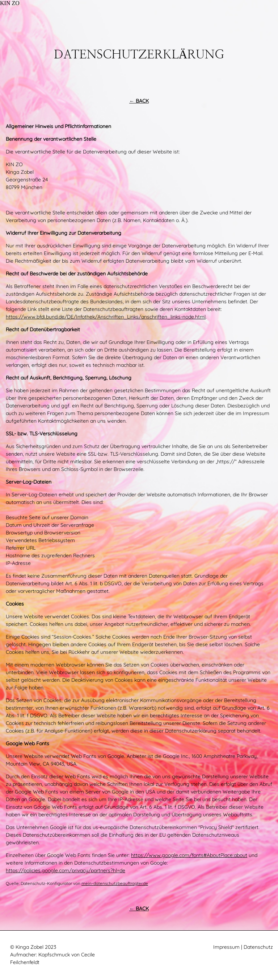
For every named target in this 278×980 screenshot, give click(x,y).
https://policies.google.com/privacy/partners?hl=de (66, 870)
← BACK (139, 101)
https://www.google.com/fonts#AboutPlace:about (189, 855)
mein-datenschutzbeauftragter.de (115, 883)
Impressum (226, 947)
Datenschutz (258, 947)
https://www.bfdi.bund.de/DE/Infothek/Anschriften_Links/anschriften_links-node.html (106, 317)
